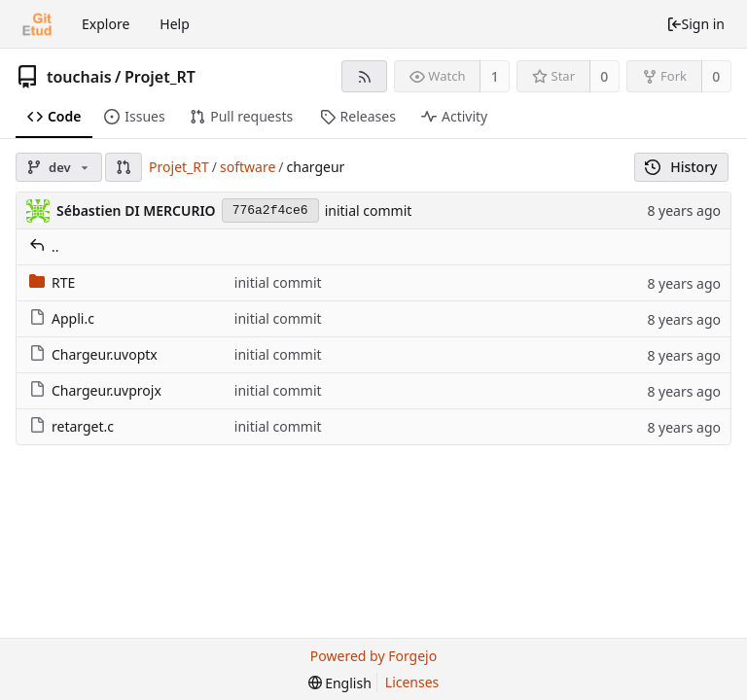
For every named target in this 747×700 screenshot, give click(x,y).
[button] (124, 167)
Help (175, 24)
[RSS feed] (364, 76)
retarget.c (71, 426)
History (681, 167)
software (248, 167)
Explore (106, 24)
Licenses (412, 682)
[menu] (340, 683)
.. (44, 246)
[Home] (37, 24)
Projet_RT (160, 77)
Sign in (695, 24)
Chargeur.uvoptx (93, 354)
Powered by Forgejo (373, 656)
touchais (79, 77)
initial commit (369, 210)
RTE (52, 282)
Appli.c (62, 318)
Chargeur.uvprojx (95, 390)
